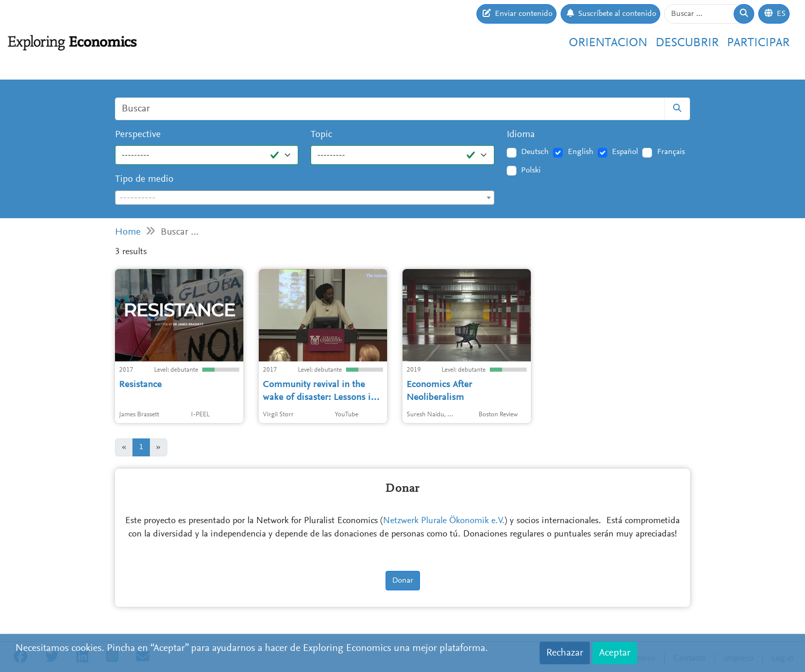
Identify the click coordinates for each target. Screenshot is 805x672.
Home (128, 232)
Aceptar (615, 653)
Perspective (138, 135)
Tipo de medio (144, 179)
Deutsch (535, 152)
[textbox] (305, 198)
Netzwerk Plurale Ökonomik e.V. (444, 521)
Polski (531, 170)
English (581, 152)
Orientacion (608, 43)
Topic (321, 135)
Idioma (521, 135)
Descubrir (687, 43)
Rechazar (565, 653)
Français (671, 152)
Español (625, 152)
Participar (758, 43)
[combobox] (305, 198)
